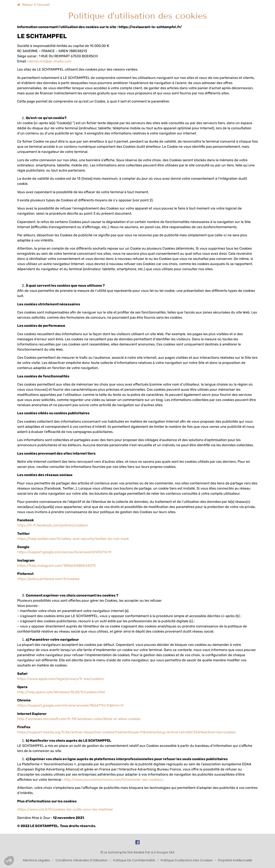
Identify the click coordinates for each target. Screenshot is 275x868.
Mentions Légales (37, 860)
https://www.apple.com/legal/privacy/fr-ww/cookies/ (61, 679)
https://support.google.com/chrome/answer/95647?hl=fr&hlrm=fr (70, 705)
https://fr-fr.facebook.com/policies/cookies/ (53, 525)
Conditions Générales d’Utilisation (82, 860)
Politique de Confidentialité (135, 860)
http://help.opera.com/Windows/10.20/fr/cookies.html (61, 692)
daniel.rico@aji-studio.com (50, 61)
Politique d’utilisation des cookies (187, 860)
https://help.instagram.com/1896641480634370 (56, 566)
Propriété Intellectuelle (235, 860)
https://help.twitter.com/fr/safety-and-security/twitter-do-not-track (73, 539)
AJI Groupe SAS (163, 852)
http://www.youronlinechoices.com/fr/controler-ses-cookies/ (113, 780)
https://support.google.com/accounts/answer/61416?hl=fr (64, 552)
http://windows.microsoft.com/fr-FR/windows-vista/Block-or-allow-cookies (79, 719)
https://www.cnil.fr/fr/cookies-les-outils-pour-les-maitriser (65, 809)
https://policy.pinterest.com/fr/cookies (48, 579)
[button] (9, 861)
